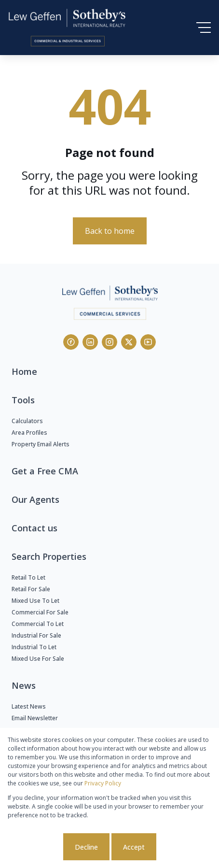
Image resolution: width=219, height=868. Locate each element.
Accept (134, 847)
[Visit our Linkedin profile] (90, 342)
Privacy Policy (103, 783)
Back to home (110, 231)
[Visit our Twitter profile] (129, 342)
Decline (86, 847)
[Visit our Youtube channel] (148, 342)
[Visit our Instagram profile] (109, 342)
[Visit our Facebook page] (71, 342)
